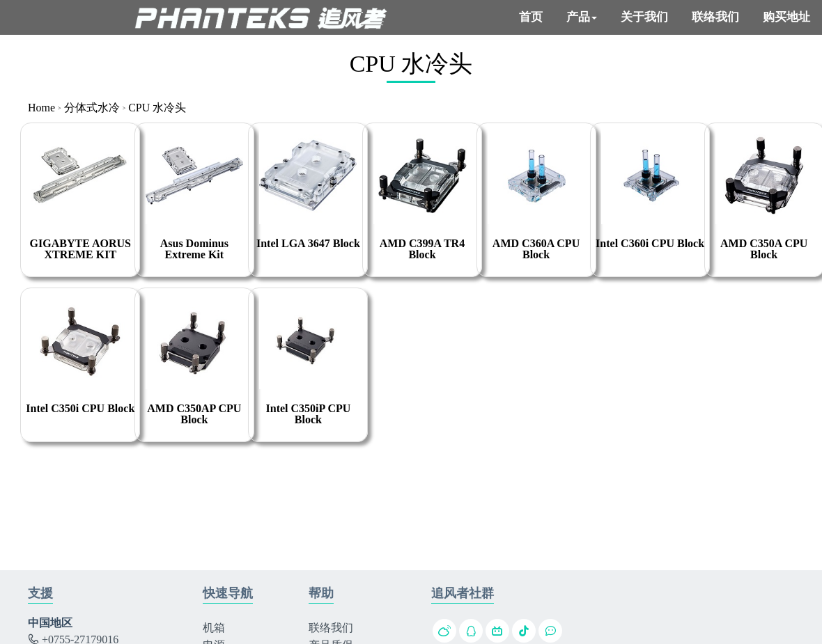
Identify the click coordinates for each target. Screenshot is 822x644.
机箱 (214, 628)
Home (41, 108)
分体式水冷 (92, 108)
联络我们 (331, 628)
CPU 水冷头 (157, 108)
